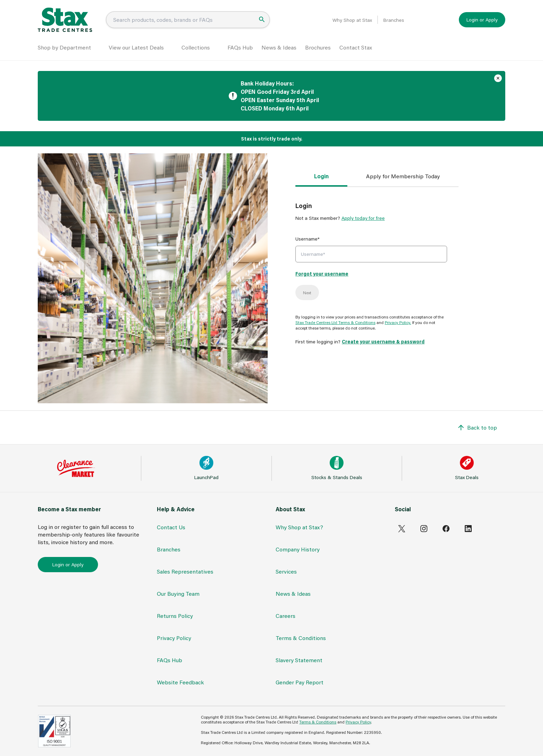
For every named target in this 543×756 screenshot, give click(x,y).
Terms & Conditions (301, 638)
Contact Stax (356, 47)
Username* (308, 239)
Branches (394, 20)
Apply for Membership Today (403, 176)
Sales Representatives (185, 571)
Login (321, 176)
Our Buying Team (178, 593)
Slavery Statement (299, 660)
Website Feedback (180, 682)
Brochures (318, 47)
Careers (286, 616)
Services (286, 571)
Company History (298, 549)
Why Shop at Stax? (299, 527)
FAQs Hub (240, 47)
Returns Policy (175, 616)
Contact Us (171, 527)
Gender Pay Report (300, 682)
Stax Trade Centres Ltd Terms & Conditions (335, 322)
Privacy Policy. (398, 322)
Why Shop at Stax (352, 20)
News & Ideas (279, 47)
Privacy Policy (174, 638)
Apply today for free (363, 218)
